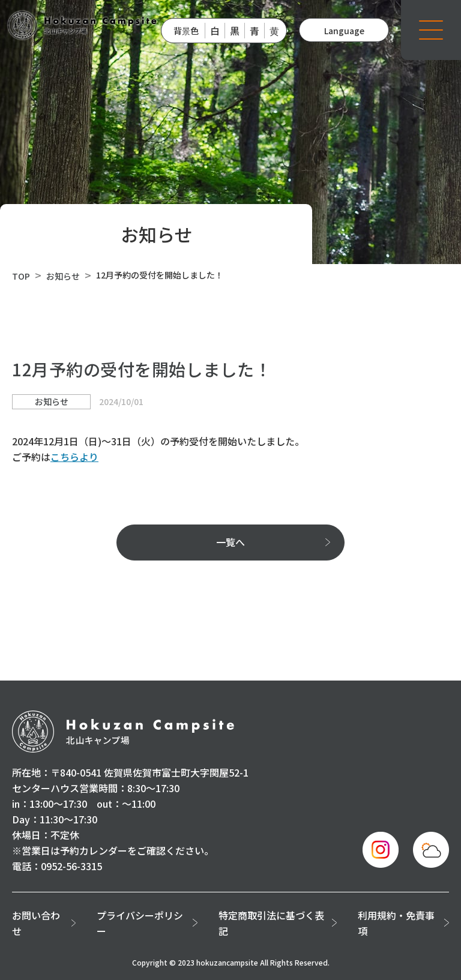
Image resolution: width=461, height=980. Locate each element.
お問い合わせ (36, 923)
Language (344, 31)
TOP (21, 276)
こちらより (74, 457)
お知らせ (63, 276)
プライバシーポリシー (140, 923)
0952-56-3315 (71, 866)
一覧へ (230, 542)
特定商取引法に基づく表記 (271, 923)
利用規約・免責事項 (396, 923)
